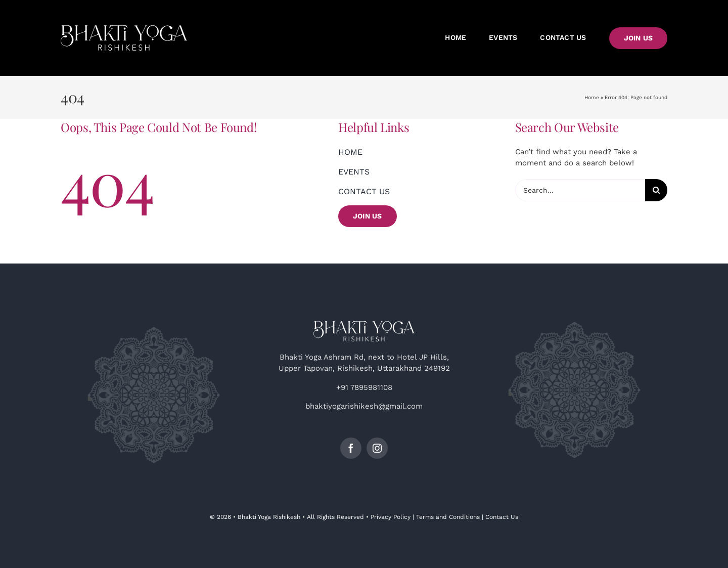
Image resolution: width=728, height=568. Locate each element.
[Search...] (580, 190)
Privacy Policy (391, 517)
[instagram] (377, 448)
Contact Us (502, 517)
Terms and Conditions (448, 517)
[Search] (656, 190)
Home (592, 97)
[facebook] (351, 448)
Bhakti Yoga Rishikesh (269, 517)
